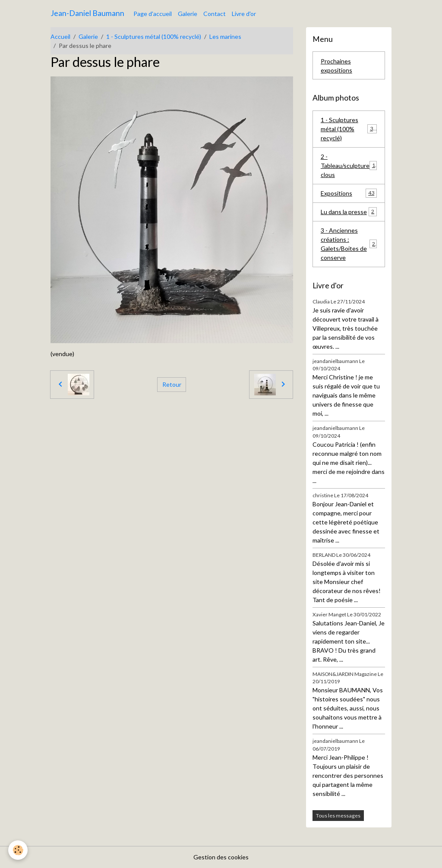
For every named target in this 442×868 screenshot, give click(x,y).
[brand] (87, 13)
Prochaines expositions (336, 66)
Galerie (188, 14)
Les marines (225, 36)
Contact (215, 14)
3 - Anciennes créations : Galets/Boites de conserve (350, 244)
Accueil (60, 36)
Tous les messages (338, 816)
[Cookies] (18, 850)
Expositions (349, 193)
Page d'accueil (153, 14)
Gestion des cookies (221, 857)
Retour (172, 384)
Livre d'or (244, 14)
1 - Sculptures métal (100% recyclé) (154, 36)
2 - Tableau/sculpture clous (349, 166)
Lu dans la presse (349, 211)
